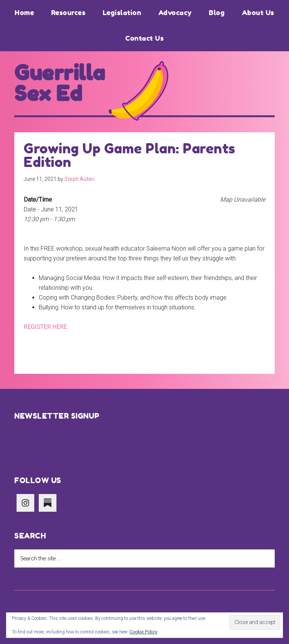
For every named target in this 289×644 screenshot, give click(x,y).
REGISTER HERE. (46, 327)
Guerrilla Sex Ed (60, 83)
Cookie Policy (143, 632)
